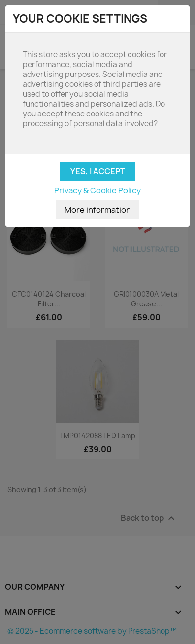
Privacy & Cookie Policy (97, 190)
